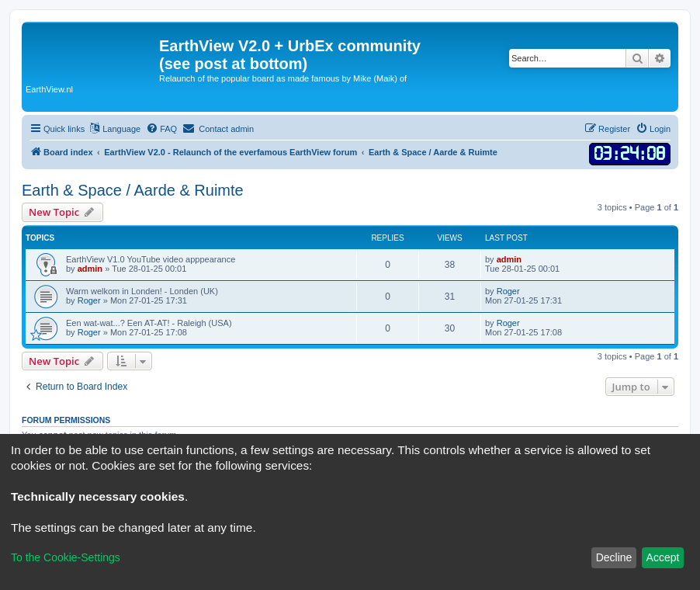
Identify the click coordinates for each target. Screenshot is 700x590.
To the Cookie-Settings (66, 557)
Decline (614, 557)
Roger (89, 300)
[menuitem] (161, 129)
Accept (663, 557)
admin (90, 269)
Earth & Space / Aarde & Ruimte (133, 190)
